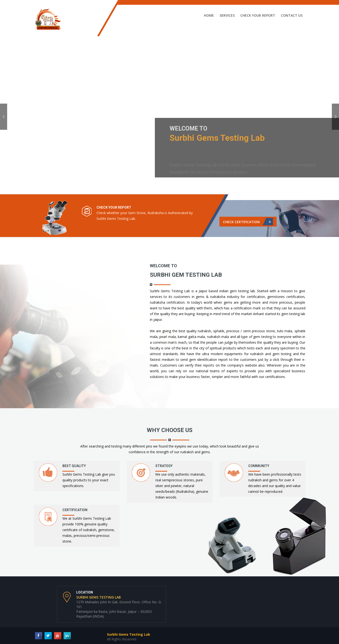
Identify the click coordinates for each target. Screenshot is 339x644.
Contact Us (292, 15)
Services (227, 15)
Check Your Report (258, 15)
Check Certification (248, 222)
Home (209, 15)
